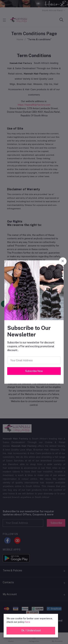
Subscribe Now (34, 371)
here (28, 622)
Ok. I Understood (31, 630)
